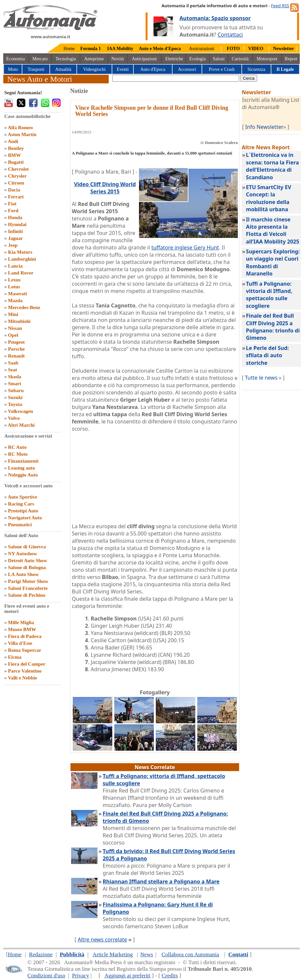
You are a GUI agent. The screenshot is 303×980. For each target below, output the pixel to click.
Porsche (16, 349)
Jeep (13, 245)
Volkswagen (20, 411)
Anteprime (94, 59)
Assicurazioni (202, 49)
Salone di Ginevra (27, 547)
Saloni (219, 59)
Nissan (15, 328)
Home (69, 49)
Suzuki (15, 397)
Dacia (14, 190)
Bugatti (16, 162)
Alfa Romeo (20, 128)
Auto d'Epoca (153, 69)
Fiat (12, 204)
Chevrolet (18, 169)
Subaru (16, 390)
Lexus (14, 280)
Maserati (17, 294)
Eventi (123, 69)
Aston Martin (22, 134)
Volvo (14, 418)
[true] (176, 78)
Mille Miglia (21, 622)
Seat (13, 370)
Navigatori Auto (25, 518)
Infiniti (15, 231)
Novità (118, 59)
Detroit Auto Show (28, 561)
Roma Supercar (25, 650)
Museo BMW (22, 629)
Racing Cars (21, 504)
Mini (13, 314)
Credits (170, 976)
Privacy (81, 976)
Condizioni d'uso (46, 976)
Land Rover (21, 273)
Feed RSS (280, 6)
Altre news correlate (102, 939)
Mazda (15, 301)
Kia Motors (20, 252)
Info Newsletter (264, 127)
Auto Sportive (22, 497)
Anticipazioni (144, 59)
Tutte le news (261, 378)
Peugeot (16, 342)
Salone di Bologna (27, 567)
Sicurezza (256, 69)
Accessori (187, 69)
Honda (15, 217)
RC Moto (18, 454)
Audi (13, 141)
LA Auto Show (23, 574)
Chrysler (17, 176)
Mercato (40, 59)
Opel (13, 335)
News (147, 954)
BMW (14, 155)
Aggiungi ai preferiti (127, 976)
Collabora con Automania (191, 954)
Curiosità (240, 59)
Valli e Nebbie (23, 678)
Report (291, 59)
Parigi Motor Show (28, 581)
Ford (13, 211)
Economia (16, 59)
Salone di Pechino (27, 595)
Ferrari (16, 197)
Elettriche (174, 59)
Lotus (14, 287)
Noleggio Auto (23, 475)
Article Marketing (113, 954)
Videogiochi (94, 69)
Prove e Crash (222, 69)
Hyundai (17, 224)
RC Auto (17, 447)
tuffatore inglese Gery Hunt (185, 247)
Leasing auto (21, 468)
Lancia (15, 266)
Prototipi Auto (23, 511)
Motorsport (267, 59)
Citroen (16, 183)
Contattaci (230, 35)
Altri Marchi (21, 425)
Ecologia (198, 59)
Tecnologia (66, 59)
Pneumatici (20, 525)
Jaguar (15, 238)
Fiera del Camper (27, 664)
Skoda (14, 377)
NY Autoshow (22, 554)
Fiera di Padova (25, 636)
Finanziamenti (23, 461)
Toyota (15, 404)
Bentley (16, 148)
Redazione (41, 954)
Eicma (15, 657)
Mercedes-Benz (24, 307)
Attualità (63, 69)
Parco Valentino (25, 671)
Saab (13, 363)
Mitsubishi (19, 321)
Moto (13, 69)
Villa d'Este (20, 643)
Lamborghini (22, 259)
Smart (14, 384)
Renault (16, 356)
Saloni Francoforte (28, 588)
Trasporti (36, 69)
